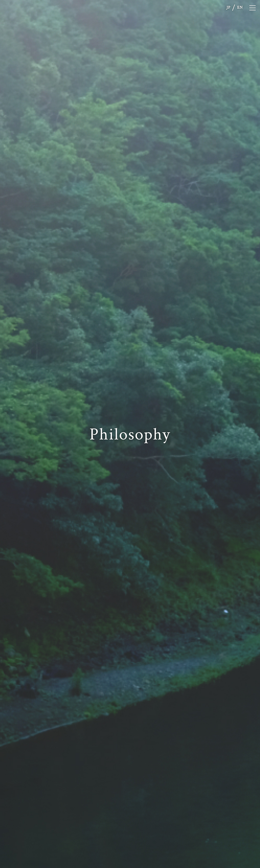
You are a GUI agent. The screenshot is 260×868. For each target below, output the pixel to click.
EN (240, 7)
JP (229, 7)
